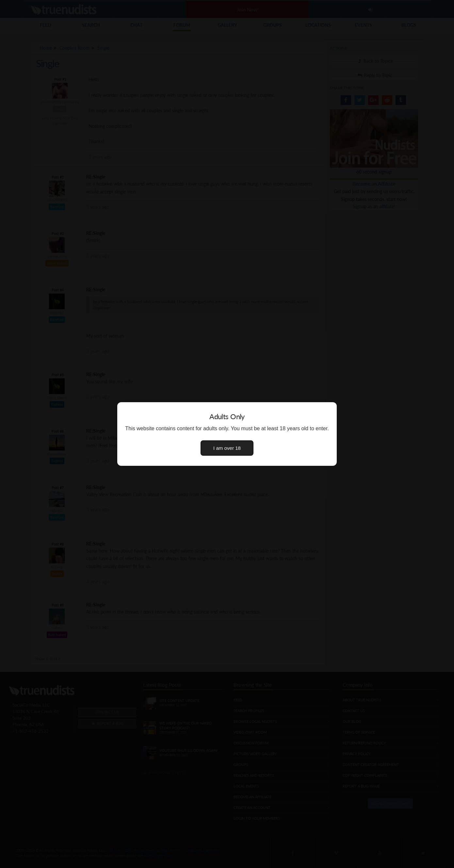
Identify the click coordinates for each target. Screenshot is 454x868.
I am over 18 (227, 448)
